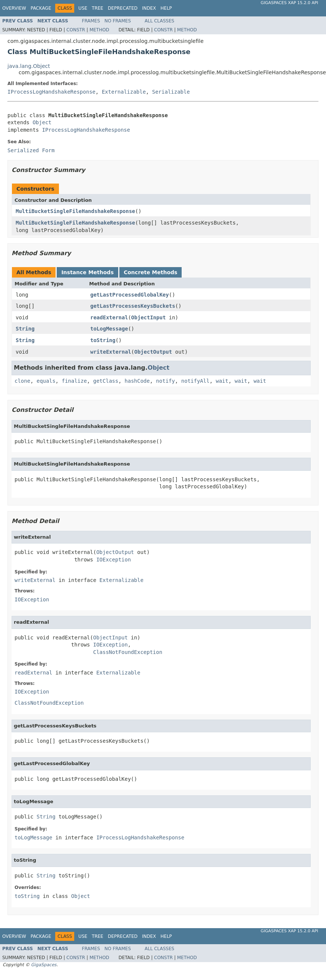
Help (166, 8)
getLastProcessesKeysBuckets (133, 306)
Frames (91, 21)
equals (46, 381)
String (25, 329)
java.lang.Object (29, 66)
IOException (114, 560)
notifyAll (195, 381)
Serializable (171, 92)
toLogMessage (109, 329)
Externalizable (124, 92)
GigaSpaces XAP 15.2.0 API (289, 3)
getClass (106, 381)
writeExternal (111, 352)
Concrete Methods (151, 272)
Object (42, 122)
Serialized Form (31, 150)
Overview (14, 8)
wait (222, 381)
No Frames (118, 21)
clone (22, 381)
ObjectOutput (153, 352)
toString (103, 340)
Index (149, 8)
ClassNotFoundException (128, 652)
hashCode (137, 381)
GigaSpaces (44, 965)
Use (83, 8)
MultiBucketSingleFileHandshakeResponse (75, 211)
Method (99, 30)
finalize (74, 381)
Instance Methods (87, 272)
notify (165, 381)
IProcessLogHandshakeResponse (51, 92)
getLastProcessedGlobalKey (130, 295)
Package (41, 8)
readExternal (109, 317)
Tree (98, 8)
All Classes (159, 21)
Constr (76, 30)
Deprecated (123, 8)
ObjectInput (149, 317)
